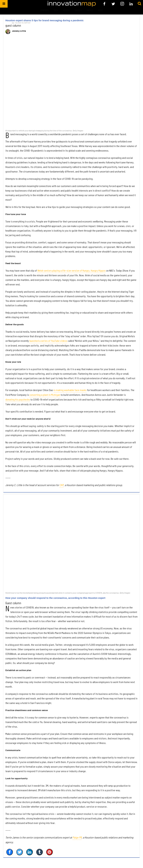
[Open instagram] (122, 4)
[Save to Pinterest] (49, 852)
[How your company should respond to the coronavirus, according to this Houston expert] (71, 543)
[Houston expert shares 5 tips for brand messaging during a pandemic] (71, 83)
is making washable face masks (70, 390)
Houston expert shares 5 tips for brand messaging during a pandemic (45, 20)
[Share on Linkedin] (29, 852)
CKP (62, 485)
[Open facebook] (104, 4)
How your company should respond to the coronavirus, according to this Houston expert (55, 598)
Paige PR (77, 837)
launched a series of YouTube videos (48, 341)
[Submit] (139, 4)
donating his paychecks (18, 399)
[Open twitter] (113, 4)
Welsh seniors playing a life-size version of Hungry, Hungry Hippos (71, 270)
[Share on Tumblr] (39, 852)
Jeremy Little (19, 31)
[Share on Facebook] (10, 852)
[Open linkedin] (131, 4)
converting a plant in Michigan (45, 395)
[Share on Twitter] (20, 852)
